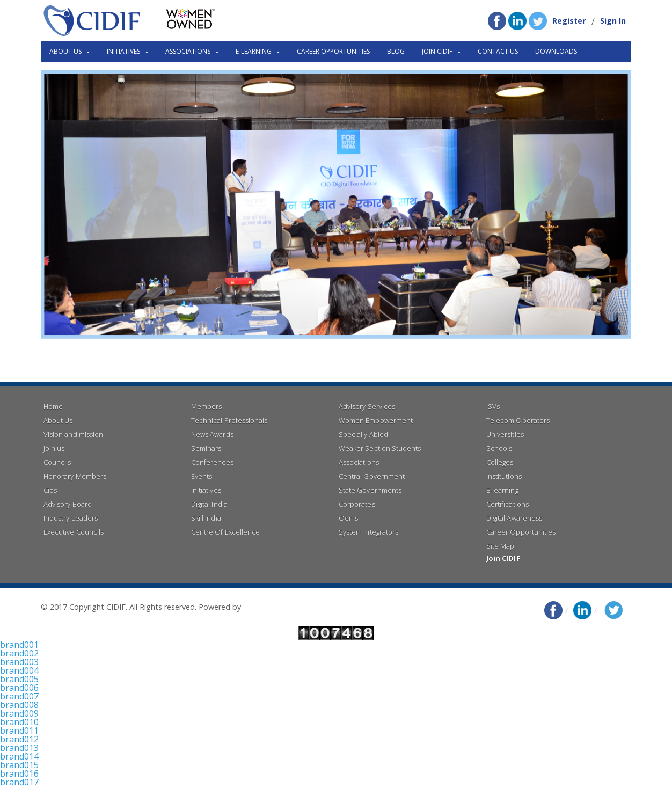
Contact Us (498, 51)
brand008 (19, 705)
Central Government (371, 476)
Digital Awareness (514, 518)
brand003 (19, 662)
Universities (505, 434)
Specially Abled (363, 434)
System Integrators (368, 532)
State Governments (370, 490)
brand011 (19, 731)
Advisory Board (67, 504)
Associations (359, 462)
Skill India (206, 518)
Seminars (206, 448)
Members (206, 406)
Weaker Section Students (379, 448)
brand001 (19, 645)
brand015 (19, 765)
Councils (57, 462)
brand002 (19, 653)
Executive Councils (73, 532)
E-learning (502, 490)
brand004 (19, 670)
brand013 (19, 748)
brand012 (19, 739)
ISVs (493, 406)
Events (202, 476)
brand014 (19, 756)
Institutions (504, 476)
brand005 (19, 679)
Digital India (209, 504)
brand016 (19, 774)
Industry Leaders (70, 518)
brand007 (19, 696)
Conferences (212, 462)
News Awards (212, 434)
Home (53, 406)
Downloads (556, 51)
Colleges (500, 462)
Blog (396, 51)
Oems (348, 518)
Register (569, 21)
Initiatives (206, 490)
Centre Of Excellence (225, 532)
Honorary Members (75, 476)
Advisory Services (367, 406)
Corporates (357, 504)
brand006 (19, 688)
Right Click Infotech (277, 607)
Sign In (613, 21)
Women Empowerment (375, 420)
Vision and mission (73, 434)
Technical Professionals (229, 420)
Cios (50, 490)
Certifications (507, 504)
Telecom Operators (518, 420)
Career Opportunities (333, 51)
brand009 (19, 713)
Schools (499, 448)
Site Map (500, 546)
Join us (54, 448)
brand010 (19, 722)
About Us (58, 420)
